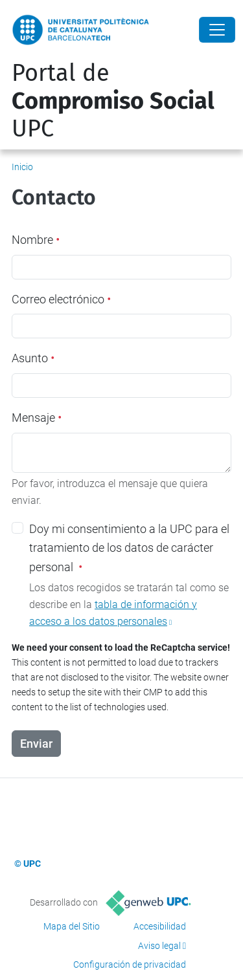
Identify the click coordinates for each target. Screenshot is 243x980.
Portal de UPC (113, 101)
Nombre (36, 240)
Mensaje (37, 418)
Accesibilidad (160, 926)
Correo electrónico (61, 299)
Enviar (36, 744)
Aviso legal (159, 946)
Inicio (22, 167)
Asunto (33, 358)
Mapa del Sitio (72, 926)
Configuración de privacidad (130, 964)
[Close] (217, 30)
